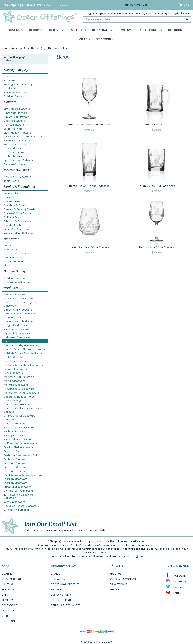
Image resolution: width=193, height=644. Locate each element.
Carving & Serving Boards (20, 209)
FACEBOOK (176, 576)
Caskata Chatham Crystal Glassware (20, 304)
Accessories (151, 30)
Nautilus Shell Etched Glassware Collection (24, 410)
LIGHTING (7, 584)
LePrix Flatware (13, 129)
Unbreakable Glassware (18, 282)
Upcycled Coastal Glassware (21, 506)
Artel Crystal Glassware (18, 299)
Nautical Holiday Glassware (20, 345)
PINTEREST (176, 593)
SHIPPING (57, 589)
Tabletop (78, 30)
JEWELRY (7, 600)
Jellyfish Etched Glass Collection (24, 353)
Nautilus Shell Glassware (19, 405)
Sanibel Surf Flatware (17, 141)
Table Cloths (11, 181)
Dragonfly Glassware (16, 325)
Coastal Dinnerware (16, 261)
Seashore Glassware (16, 463)
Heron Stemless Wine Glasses (89, 247)
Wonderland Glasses (16, 510)
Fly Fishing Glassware (17, 333)
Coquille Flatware (14, 121)
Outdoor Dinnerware (16, 278)
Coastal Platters (14, 225)
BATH (5, 595)
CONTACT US (58, 579)
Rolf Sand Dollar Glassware (20, 443)
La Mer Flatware (13, 148)
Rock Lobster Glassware (19, 428)
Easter (8, 246)
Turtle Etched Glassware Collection (19, 496)
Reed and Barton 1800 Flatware (23, 137)
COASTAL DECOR (12, 579)
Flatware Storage (14, 164)
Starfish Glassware (15, 479)
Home (5, 48)
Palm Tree (10, 420)
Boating (16, 30)
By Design (105, 39)
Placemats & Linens (16, 92)
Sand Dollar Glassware (18, 439)
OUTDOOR (8, 611)
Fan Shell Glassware (16, 329)
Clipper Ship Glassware (18, 310)
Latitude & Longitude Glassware (23, 365)
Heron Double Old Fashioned (157, 186)
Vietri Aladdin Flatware (17, 133)
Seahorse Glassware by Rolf (21, 455)
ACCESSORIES (10, 605)
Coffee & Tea (11, 217)
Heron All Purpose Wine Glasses (89, 124)
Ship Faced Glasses (16, 471)
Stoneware (10, 250)
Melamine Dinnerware (17, 254)
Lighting (56, 30)
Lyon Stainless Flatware (18, 160)
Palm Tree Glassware (16, 424)
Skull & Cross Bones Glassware (23, 475)
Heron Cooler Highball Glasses (89, 186)
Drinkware (54, 48)
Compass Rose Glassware (20, 314)
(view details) (61, 5)
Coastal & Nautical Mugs (19, 397)
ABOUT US (115, 574)
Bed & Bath (102, 30)
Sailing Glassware (15, 435)
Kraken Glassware (15, 357)
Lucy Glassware (13, 373)
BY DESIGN (8, 621)
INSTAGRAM (176, 582)
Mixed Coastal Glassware (19, 389)
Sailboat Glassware (16, 431)
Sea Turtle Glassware (16, 467)
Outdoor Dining (13, 96)
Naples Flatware (14, 125)
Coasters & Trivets (15, 205)
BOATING (7, 574)
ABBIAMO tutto (13, 258)
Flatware (9, 80)
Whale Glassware (14, 502)
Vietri (7, 265)
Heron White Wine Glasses (157, 247)
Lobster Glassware (15, 369)
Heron (7, 341)
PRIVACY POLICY (119, 584)
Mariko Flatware (14, 152)
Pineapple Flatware (16, 113)
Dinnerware (11, 77)
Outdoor (177, 30)
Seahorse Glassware (16, 459)
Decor (35, 30)
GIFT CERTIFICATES (62, 600)
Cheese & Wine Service (18, 213)
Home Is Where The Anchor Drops (24, 349)
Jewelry (126, 30)
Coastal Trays (12, 201)
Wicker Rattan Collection (19, 233)
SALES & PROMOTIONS (123, 579)
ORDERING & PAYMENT (65, 584)
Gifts (85, 39)
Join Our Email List (136, 5)
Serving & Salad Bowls (17, 229)
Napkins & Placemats (17, 177)
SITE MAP (115, 589)
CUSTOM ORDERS (61, 595)
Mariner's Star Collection (19, 377)
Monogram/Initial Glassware (21, 393)
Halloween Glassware (17, 337)
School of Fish (12, 451)
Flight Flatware (13, 156)
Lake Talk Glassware (16, 361)
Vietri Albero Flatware (17, 109)
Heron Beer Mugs (157, 124)
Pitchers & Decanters (17, 221)
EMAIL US (56, 574)
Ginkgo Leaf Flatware (16, 117)
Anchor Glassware (15, 295)
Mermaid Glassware (16, 385)
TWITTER (175, 588)
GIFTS (5, 616)
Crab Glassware (13, 318)
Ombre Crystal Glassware (20, 416)
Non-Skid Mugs (13, 401)
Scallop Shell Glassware (18, 447)
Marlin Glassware (14, 381)
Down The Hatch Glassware (20, 322)
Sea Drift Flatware (15, 145)
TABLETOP (8, 589)
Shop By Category (35, 48)
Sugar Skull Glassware (17, 487)
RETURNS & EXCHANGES (65, 605)
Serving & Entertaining (18, 84)
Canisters (10, 197)
